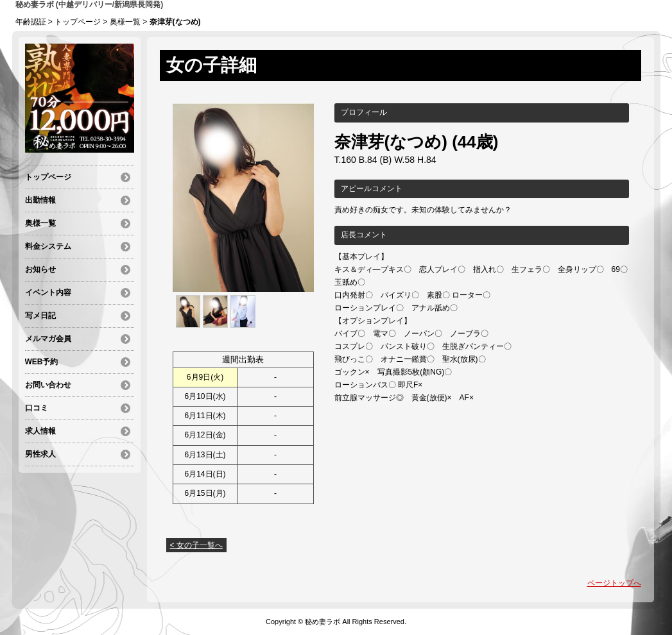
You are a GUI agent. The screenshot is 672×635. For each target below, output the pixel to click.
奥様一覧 (125, 22)
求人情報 (40, 431)
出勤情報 (40, 200)
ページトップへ (614, 583)
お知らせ (40, 269)
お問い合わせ (48, 385)
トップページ (78, 22)
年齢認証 (31, 22)
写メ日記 (40, 316)
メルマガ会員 (48, 339)
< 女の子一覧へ (196, 545)
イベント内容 (48, 292)
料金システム (48, 246)
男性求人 (40, 454)
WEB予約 (42, 362)
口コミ (37, 408)
